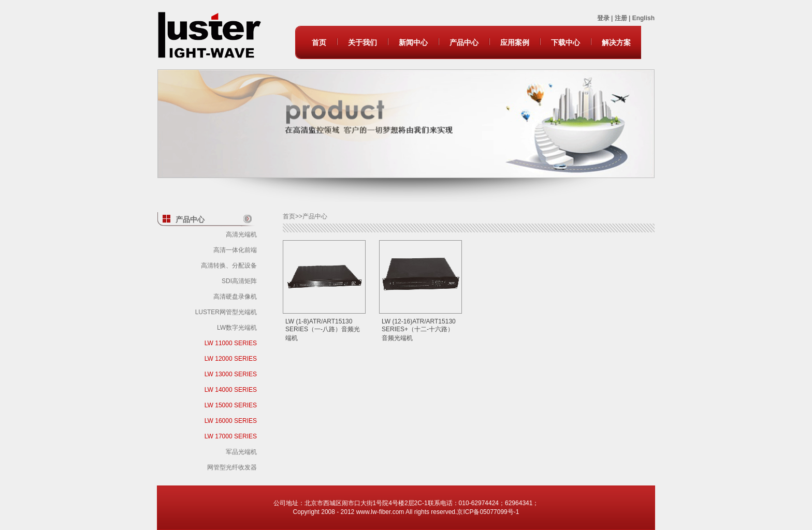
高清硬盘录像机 (235, 297)
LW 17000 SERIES (231, 436)
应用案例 (515, 42)
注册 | (624, 18)
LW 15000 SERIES (231, 405)
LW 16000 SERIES (231, 421)
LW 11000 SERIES (231, 343)
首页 (319, 42)
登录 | (606, 18)
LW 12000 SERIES (231, 359)
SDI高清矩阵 (239, 281)
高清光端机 (241, 234)
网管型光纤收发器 (232, 467)
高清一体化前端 (235, 250)
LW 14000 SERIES (231, 390)
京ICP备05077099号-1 (488, 512)
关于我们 (363, 42)
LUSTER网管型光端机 (226, 312)
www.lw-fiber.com (380, 512)
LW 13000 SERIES (231, 374)
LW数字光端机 (237, 328)
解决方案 (616, 42)
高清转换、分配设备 (229, 266)
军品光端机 (241, 452)
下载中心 (565, 42)
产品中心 (464, 42)
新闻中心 (413, 42)
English (643, 18)
